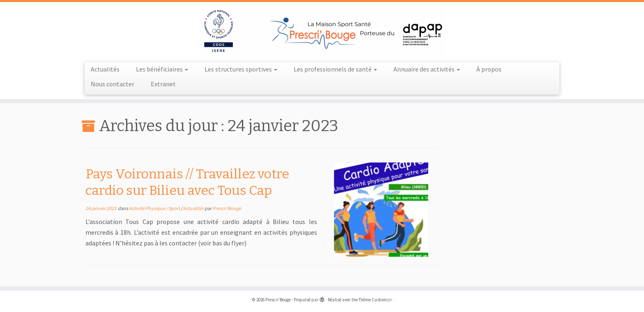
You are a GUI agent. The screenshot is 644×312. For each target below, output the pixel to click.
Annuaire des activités (427, 69)
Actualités (105, 69)
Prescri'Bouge (227, 208)
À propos (489, 69)
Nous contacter (113, 84)
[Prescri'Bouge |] (322, 31)
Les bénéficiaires (162, 69)
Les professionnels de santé (335, 69)
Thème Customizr (375, 300)
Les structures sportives (241, 69)
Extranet (163, 84)
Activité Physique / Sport (155, 208)
